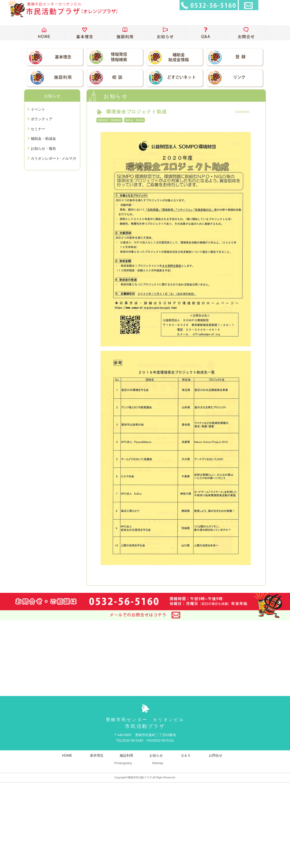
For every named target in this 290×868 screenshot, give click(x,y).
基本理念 (97, 755)
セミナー (38, 129)
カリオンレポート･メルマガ (53, 158)
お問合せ (216, 755)
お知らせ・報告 (43, 148)
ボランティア (42, 119)
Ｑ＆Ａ (186, 755)
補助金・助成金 (134, 120)
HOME (67, 755)
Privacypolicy (123, 763)
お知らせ (156, 755)
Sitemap (158, 763)
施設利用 (126, 755)
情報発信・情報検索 (109, 120)
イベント (38, 109)
